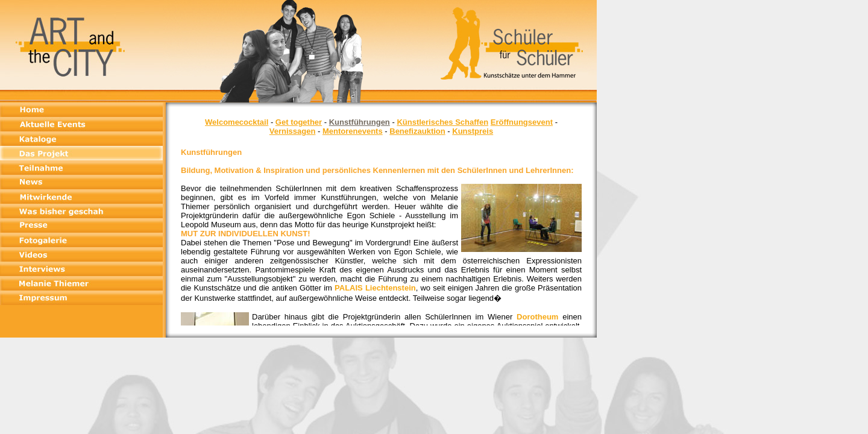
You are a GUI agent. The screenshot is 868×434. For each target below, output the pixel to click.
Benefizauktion (417, 131)
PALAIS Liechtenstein (375, 288)
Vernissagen (293, 131)
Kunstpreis (473, 131)
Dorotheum (537, 317)
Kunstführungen (360, 122)
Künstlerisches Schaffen (442, 122)
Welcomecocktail (237, 122)
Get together (299, 122)
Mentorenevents (353, 131)
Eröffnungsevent (522, 122)
